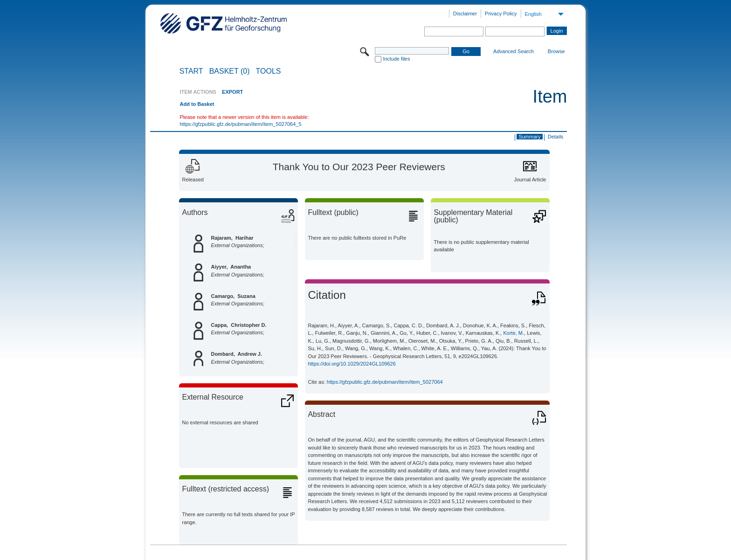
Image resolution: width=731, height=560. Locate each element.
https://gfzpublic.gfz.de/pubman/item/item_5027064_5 (240, 124)
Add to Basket (197, 104)
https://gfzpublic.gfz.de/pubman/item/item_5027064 (385, 382)
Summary (529, 137)
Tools (269, 71)
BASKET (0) (230, 71)
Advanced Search (514, 51)
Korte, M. (514, 333)
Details (556, 137)
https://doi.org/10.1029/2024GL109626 (352, 364)
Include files (396, 59)
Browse (556, 51)
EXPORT (232, 92)
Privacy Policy (501, 14)
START (191, 71)
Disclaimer (465, 14)
